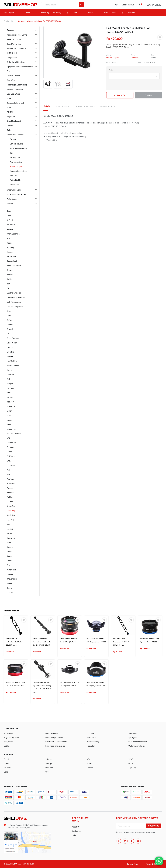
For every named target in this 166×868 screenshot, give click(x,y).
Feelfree (10, 356)
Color (111, 70)
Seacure (10, 529)
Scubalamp (11, 511)
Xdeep (9, 583)
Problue (10, 497)
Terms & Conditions (154, 864)
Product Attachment (86, 106)
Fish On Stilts (12, 361)
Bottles (7, 746)
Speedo (10, 547)
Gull (8, 379)
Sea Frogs (10, 520)
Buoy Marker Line (14, 44)
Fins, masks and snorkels (55, 746)
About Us (132, 13)
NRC (8, 438)
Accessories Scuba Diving (17, 35)
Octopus (10, 447)
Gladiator (10, 375)
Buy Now (149, 95)
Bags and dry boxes (12, 737)
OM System (11, 456)
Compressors (12, 58)
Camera (13, 139)
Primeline (10, 493)
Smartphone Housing (18, 148)
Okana (9, 452)
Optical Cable (15, 180)
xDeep (89, 759)
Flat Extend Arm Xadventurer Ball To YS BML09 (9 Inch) (121, 642)
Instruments (92, 737)
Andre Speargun (13, 234)
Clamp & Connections (19, 171)
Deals (90, 13)
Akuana (10, 229)
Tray (11, 153)
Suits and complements (138, 742)
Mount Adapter (16, 166)
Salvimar (10, 502)
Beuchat (10, 275)
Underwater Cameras (15, 135)
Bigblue (10, 279)
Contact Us (76, 831)
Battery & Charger (14, 39)
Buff (8, 284)
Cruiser (9, 320)
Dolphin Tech (12, 343)
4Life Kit (10, 220)
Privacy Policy (133, 864)
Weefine (10, 574)
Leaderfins (11, 406)
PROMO (10, 112)
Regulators (11, 117)
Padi (8, 470)
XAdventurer (12, 579)
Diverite (10, 325)
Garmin (10, 370)
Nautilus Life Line (14, 434)
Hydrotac (10, 388)
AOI (8, 238)
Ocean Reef (11, 443)
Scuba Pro (11, 506)
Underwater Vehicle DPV (17, 194)
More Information (63, 106)
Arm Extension (16, 162)
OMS (9, 461)
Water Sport (12, 199)
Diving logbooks (52, 733)
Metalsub (49, 768)
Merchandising (93, 742)
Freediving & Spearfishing (51, 13)
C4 (8, 288)
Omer (6, 772)
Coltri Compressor (14, 302)
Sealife (9, 533)
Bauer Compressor (14, 266)
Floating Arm (15, 157)
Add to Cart (122, 95)
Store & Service (110, 13)
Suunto (10, 561)
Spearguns (133, 737)
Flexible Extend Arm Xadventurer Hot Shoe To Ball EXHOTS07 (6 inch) (42, 642)
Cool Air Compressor (15, 306)
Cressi (9, 311)
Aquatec (10, 252)
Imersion (10, 397)
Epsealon (10, 352)
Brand (27, 13)
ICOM (9, 393)
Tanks (9, 130)
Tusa (8, 565)
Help (74, 835)
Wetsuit (10, 203)
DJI (8, 334)
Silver (9, 542)
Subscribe (154, 826)
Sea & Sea (11, 515)
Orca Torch (11, 465)
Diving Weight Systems (16, 62)
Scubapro (49, 763)
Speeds (9, 552)
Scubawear (133, 733)
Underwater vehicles (136, 746)
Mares (9, 420)
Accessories (15, 185)
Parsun (9, 474)
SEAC (131, 759)
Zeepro (9, 588)
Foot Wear (11, 80)
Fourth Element (13, 365)
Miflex (9, 424)
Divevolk (10, 329)
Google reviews (128, 5)
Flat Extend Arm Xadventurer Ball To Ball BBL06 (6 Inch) (15, 642)
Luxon (9, 415)
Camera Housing (16, 144)
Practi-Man (11, 483)
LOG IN (155, 5)
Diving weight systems (54, 737)
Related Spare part (108, 106)
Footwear (91, 733)
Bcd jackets (8, 742)
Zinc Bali (10, 592)
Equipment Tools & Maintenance (20, 67)
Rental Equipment (14, 121)
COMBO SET (12, 53)
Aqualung (10, 247)
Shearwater (11, 538)
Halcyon (10, 384)
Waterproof (11, 570)
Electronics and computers (56, 742)
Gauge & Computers (15, 89)
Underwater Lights (14, 190)
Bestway (10, 270)
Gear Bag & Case (13, 94)
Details (47, 106)
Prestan (10, 488)
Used (75, 13)
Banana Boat (12, 261)
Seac (8, 524)
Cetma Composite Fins (16, 297)
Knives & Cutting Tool (15, 103)
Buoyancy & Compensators (18, 48)
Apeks (9, 243)
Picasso (90, 768)
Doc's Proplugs (13, 338)
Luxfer (9, 411)
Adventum (11, 225)
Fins (8, 71)
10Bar (9, 216)
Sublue (9, 556)
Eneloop (10, 347)
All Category (9, 13)
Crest (9, 316)
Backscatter (11, 256)
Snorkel (10, 126)
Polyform (10, 479)
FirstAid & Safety (13, 76)
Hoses (9, 98)
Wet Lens (14, 176)
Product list (8, 21)
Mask (9, 107)
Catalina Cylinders (14, 293)
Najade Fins (11, 429)
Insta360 (10, 402)
